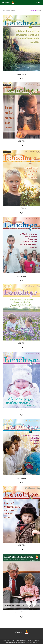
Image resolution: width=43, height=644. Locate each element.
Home (4, 640)
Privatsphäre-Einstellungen (34, 640)
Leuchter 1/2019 (21, 478)
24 (38, 11)
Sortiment (18, 640)
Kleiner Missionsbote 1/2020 (21, 613)
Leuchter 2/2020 (21, 276)
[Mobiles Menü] (38, 2)
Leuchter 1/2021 (21, 209)
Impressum (24, 640)
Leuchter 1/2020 (21, 344)
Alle (40, 11)
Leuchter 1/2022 (21, 74)
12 (36, 11)
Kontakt (13, 640)
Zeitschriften (21, 73)
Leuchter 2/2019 (21, 411)
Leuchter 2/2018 (21, 546)
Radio (8, 640)
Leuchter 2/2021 (21, 142)
